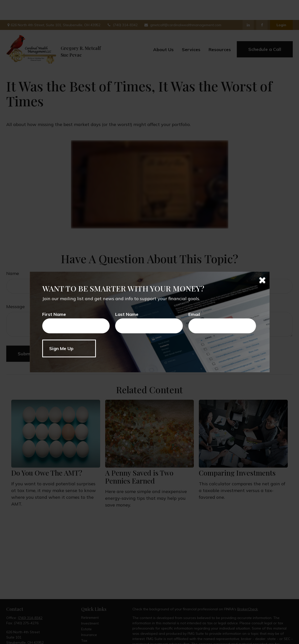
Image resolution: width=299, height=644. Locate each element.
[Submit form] (69, 348)
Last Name (127, 314)
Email (194, 314)
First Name (54, 314)
